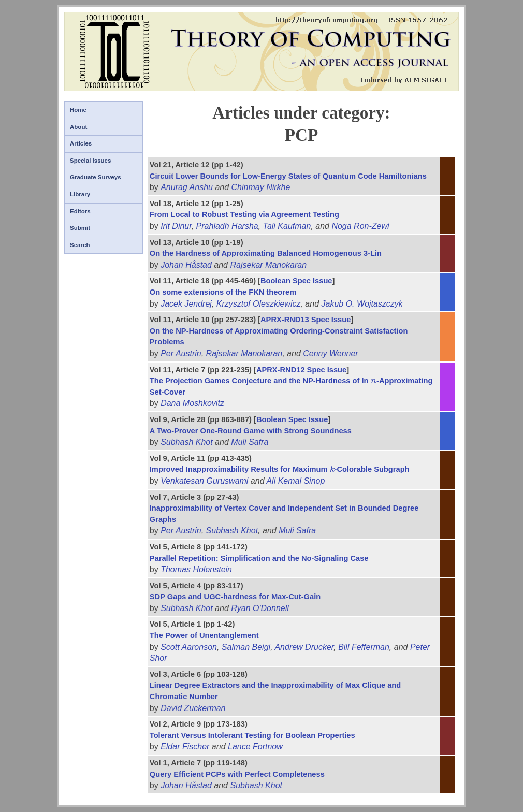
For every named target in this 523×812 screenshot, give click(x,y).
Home (78, 110)
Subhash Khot (187, 442)
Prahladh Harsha (227, 226)
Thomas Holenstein (196, 569)
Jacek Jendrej (186, 304)
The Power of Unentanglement (204, 635)
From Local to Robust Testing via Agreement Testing (244, 214)
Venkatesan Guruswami (204, 481)
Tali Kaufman (287, 226)
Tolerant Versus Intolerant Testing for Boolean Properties (252, 735)
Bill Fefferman (364, 647)
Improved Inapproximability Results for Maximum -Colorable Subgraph (280, 469)
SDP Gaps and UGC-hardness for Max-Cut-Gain (235, 597)
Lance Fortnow (255, 746)
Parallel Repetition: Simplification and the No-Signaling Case (259, 558)
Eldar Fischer (185, 746)
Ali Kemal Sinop (295, 481)
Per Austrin (181, 353)
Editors (80, 211)
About (78, 127)
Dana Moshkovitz (192, 403)
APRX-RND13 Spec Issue (306, 320)
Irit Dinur (176, 226)
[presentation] (374, 381)
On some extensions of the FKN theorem (223, 292)
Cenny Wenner (330, 353)
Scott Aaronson (189, 647)
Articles (81, 143)
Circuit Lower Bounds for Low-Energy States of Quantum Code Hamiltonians (288, 176)
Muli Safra (250, 442)
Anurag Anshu (187, 187)
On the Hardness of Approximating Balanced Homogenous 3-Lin (266, 253)
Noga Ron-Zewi (360, 226)
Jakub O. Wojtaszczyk (362, 304)
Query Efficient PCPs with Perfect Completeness (237, 774)
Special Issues (90, 161)
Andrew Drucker (304, 647)
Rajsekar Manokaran (268, 265)
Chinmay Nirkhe (261, 187)
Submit (80, 228)
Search (80, 245)
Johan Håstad (186, 265)
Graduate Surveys (96, 177)
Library (80, 194)
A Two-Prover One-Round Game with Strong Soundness (251, 431)
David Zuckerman (193, 708)
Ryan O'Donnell (260, 608)
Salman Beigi (246, 647)
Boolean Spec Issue (296, 281)
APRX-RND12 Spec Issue (301, 370)
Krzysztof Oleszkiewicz (259, 304)
